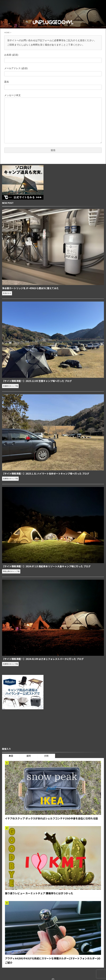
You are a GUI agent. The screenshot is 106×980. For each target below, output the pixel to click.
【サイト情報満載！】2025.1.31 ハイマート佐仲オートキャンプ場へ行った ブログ (48, 474)
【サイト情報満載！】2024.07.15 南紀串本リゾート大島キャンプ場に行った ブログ (49, 567)
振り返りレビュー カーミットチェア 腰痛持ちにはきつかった (43, 898)
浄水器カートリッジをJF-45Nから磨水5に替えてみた (32, 288)
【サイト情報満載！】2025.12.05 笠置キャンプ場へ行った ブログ (39, 381)
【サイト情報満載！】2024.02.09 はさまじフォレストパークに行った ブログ (45, 659)
